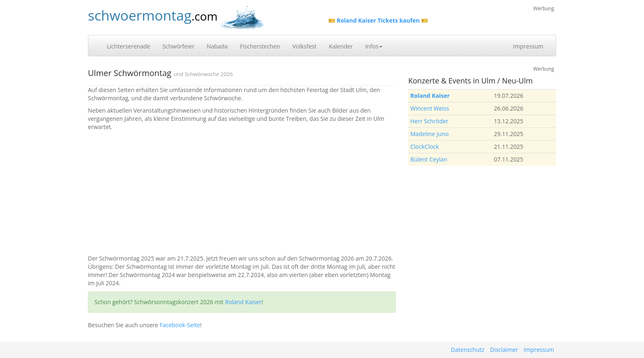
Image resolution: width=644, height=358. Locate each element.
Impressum (528, 46)
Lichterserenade (129, 46)
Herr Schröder (429, 121)
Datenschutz (468, 350)
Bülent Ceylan (429, 159)
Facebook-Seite (180, 325)
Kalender (340, 46)
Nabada (217, 46)
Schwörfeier (179, 46)
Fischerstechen (260, 46)
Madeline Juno (429, 134)
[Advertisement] (242, 193)
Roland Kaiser (243, 302)
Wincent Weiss (430, 108)
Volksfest (305, 46)
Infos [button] (374, 46)
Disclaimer (504, 350)
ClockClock (425, 147)
